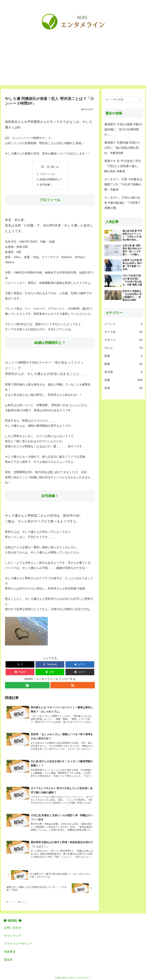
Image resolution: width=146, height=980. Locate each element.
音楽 (123, 388)
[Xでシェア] (20, 664)
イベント (123, 324)
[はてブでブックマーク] (80, 664)
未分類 (123, 372)
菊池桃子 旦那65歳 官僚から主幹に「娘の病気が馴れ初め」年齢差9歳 (122, 148)
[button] (80, 672)
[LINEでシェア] (50, 672)
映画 (123, 364)
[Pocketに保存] (20, 672)
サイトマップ (13, 934)
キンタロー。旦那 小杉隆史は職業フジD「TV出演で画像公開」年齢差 (123, 184)
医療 (123, 356)
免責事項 (10, 950)
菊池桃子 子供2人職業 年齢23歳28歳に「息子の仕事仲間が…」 (123, 129)
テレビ (123, 348)
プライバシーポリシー (18, 942)
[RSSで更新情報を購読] (73, 685)
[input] (123, 100)
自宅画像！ (46, 184)
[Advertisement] (73, 65)
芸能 (123, 380)
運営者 (8, 958)
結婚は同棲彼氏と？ (51, 179)
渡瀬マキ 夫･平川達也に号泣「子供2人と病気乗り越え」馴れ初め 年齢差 (123, 166)
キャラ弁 (123, 332)
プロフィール (47, 174)
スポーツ (123, 340)
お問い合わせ (13, 926)
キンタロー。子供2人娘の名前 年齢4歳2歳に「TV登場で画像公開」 (122, 203)
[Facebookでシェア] (50, 664)
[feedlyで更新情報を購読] (27, 685)
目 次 (45, 167)
